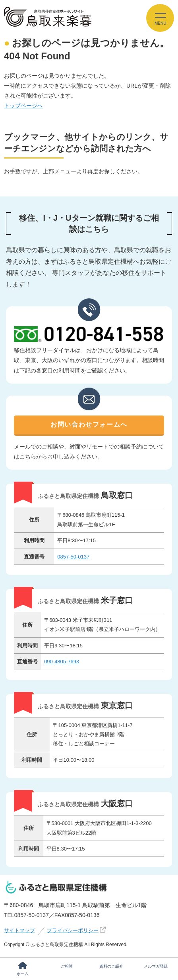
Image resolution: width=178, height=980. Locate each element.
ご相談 (67, 966)
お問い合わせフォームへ (89, 424)
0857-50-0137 (73, 557)
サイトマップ (19, 930)
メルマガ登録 (156, 966)
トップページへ (23, 106)
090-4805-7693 (62, 661)
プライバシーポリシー (73, 930)
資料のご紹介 (111, 966)
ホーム (23, 969)
